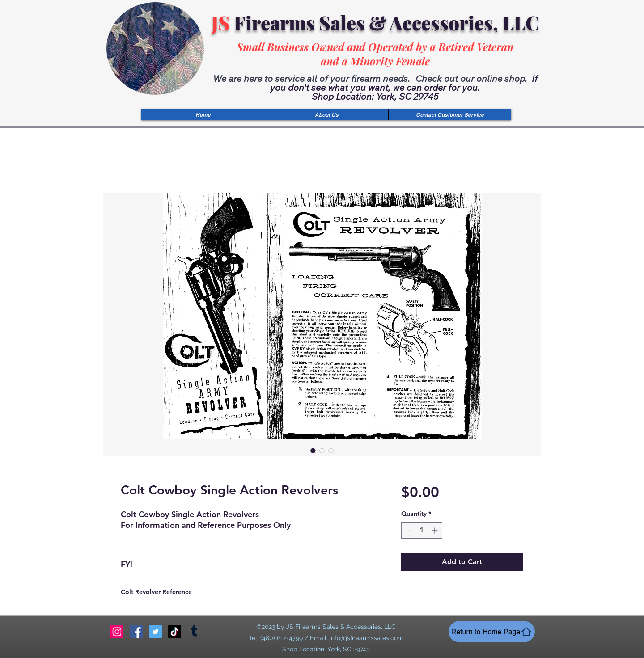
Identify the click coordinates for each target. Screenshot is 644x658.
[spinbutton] (422, 530)
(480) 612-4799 (282, 638)
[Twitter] (155, 632)
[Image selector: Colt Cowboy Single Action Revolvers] (313, 451)
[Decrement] (408, 530)
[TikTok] (175, 632)
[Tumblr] (194, 632)
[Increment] (435, 530)
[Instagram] (117, 632)
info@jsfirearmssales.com (366, 638)
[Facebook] (136, 632)
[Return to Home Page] (492, 632)
